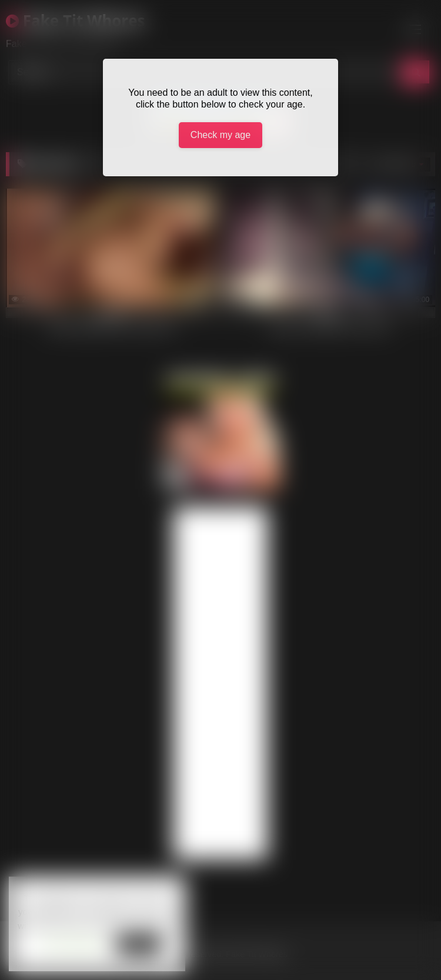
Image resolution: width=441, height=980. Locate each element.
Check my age (220, 135)
